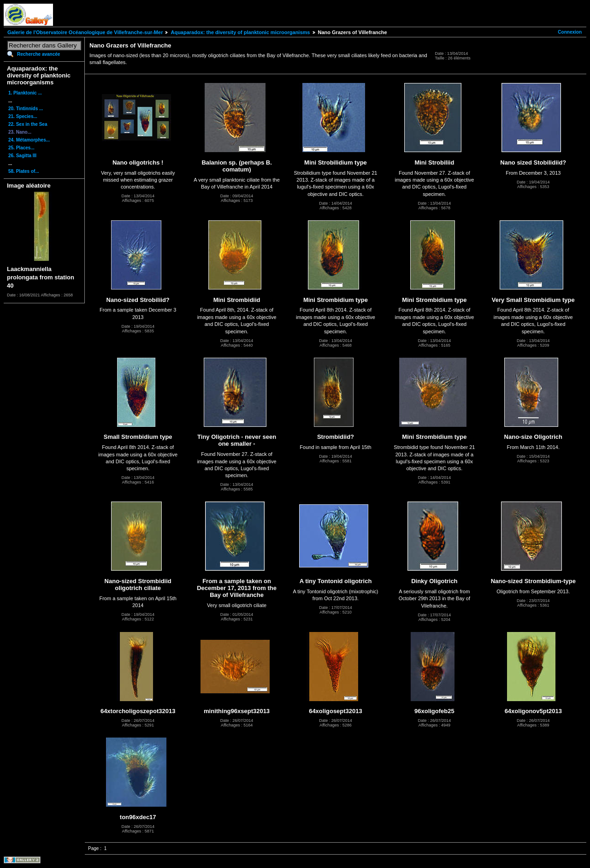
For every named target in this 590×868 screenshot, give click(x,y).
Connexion (570, 32)
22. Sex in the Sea (28, 124)
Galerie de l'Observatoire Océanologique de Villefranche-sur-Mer (85, 32)
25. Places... (21, 148)
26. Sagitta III (22, 156)
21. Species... (23, 116)
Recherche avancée (38, 54)
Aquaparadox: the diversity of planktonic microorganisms (240, 32)
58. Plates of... (24, 171)
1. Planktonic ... (25, 93)
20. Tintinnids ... (26, 109)
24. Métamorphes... (29, 140)
